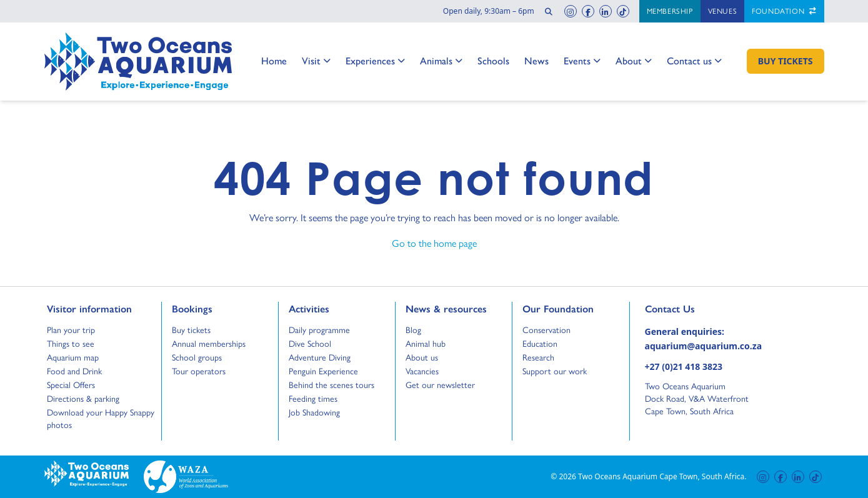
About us (422, 357)
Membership (670, 11)
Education (540, 344)
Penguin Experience (323, 371)
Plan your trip (71, 330)
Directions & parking (83, 399)
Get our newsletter (440, 385)
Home (274, 60)
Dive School (310, 344)
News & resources (446, 308)
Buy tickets (191, 330)
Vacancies (422, 371)
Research (538, 357)
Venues (723, 11)
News (536, 60)
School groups (197, 357)
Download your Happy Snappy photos (101, 419)
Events (582, 61)
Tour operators (199, 371)
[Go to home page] (138, 62)
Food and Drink (74, 371)
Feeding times (313, 399)
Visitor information (89, 308)
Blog (417, 330)
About (634, 61)
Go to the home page (434, 243)
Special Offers (71, 385)
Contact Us (691, 308)
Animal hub (426, 344)
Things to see (71, 344)
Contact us (694, 61)
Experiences (375, 61)
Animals (441, 61)
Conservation (546, 330)
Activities (309, 308)
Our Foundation (558, 308)
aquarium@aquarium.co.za (704, 346)
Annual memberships (209, 344)
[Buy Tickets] (786, 61)
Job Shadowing (314, 412)
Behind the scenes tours (332, 385)
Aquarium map (73, 357)
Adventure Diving (320, 357)
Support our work (555, 371)
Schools (493, 60)
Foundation (784, 11)
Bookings (192, 308)
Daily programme (319, 330)
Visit (316, 61)
